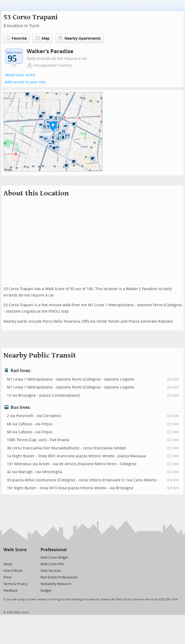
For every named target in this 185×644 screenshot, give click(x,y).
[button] (53, 126)
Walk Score (15, 550)
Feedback (10, 591)
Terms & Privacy (15, 584)
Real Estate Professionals (59, 577)
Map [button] (43, 38)
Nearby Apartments (80, 38)
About (8, 564)
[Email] (23, 557)
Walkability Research (56, 584)
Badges (46, 591)
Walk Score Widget (54, 558)
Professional (54, 550)
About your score (20, 75)
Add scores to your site (25, 82)
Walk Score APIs (52, 564)
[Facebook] (15, 557)
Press (8, 577)
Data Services (51, 571)
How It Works (13, 571)
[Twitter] (6, 557)
